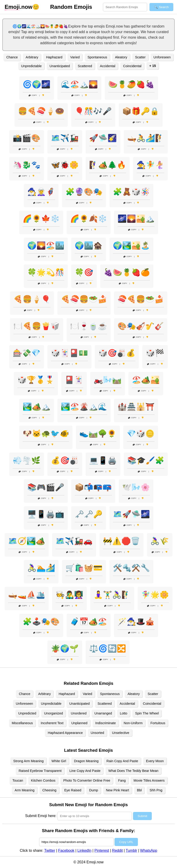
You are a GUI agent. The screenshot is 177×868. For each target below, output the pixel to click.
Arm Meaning (25, 790)
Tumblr (131, 851)
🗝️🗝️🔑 (89, 514)
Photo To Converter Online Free (87, 780)
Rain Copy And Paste (122, 761)
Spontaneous (97, 57)
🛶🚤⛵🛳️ (27, 595)
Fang (122, 780)
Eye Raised (73, 790)
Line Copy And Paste (85, 771)
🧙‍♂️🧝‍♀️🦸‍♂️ (41, 192)
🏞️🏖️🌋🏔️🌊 (84, 407)
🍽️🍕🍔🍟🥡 (37, 326)
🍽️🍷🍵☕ (89, 326)
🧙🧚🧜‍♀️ (150, 165)
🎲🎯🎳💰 (117, 353)
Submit (142, 816)
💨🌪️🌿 (27, 460)
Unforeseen (162, 57)
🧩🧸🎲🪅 (131, 192)
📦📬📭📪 (93, 487)
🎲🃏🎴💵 (69, 353)
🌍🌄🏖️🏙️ (46, 245)
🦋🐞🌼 (65, 165)
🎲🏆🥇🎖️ (36, 380)
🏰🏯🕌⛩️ (136, 407)
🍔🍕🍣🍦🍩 (41, 111)
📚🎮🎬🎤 (46, 487)
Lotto (124, 713)
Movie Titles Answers (149, 780)
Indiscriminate (106, 723)
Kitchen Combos (43, 780)
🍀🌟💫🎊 (46, 272)
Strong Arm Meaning (28, 761)
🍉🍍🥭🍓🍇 (131, 84)
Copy (33, 95)
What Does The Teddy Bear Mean (133, 771)
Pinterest (102, 851)
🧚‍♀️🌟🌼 (155, 595)
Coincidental (132, 66)
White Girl (59, 761)
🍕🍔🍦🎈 (32, 299)
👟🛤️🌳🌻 (98, 434)
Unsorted (97, 733)
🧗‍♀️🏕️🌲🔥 (108, 165)
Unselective (121, 733)
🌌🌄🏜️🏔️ (136, 219)
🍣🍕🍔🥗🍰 (141, 299)
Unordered (79, 713)
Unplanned (79, 723)
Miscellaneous (22, 723)
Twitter (50, 851)
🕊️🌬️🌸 (136, 487)
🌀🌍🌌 (37, 84)
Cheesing (49, 790)
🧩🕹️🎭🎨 (41, 622)
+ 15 (152, 66)
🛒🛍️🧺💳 (84, 568)
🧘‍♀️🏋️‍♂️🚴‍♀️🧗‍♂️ (112, 595)
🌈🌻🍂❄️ (89, 219)
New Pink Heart (118, 790)
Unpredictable (31, 66)
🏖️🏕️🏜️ (146, 380)
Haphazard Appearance (65, 733)
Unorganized (53, 713)
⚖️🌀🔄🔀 (108, 648)
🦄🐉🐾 (27, 165)
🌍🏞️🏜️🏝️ (131, 245)
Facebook (66, 851)
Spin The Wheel (147, 713)
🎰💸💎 (27, 353)
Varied (75, 57)
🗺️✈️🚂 (65, 138)
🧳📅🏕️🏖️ (89, 622)
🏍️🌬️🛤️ (108, 380)
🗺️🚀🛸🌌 (131, 514)
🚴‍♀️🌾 (160, 541)
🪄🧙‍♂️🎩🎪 (136, 622)
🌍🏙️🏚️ (89, 245)
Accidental (108, 66)
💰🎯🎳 (65, 460)
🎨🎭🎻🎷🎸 (141, 326)
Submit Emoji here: (41, 816)
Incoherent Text (52, 723)
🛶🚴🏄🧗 (146, 138)
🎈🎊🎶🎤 (93, 111)
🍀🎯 (84, 272)
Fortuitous (158, 723)
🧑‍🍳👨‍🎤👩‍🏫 (69, 595)
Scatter (140, 57)
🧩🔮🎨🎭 (84, 192)
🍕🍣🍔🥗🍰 (84, 299)
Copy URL (126, 842)
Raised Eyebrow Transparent (40, 771)
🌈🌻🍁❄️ (41, 219)
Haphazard (54, 57)
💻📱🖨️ (103, 460)
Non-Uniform (133, 723)
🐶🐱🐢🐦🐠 (46, 434)
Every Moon (155, 761)
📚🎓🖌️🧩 (146, 460)
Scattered (85, 66)
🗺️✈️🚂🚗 (74, 541)
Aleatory (121, 57)
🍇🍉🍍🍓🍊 (127, 272)
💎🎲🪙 (141, 434)
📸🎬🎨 (27, 138)
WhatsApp (149, 851)
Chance (12, 57)
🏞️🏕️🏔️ (37, 407)
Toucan (18, 780)
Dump (93, 790)
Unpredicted (27, 713)
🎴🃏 (74, 380)
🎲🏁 (155, 353)
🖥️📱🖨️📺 (46, 514)
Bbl (139, 790)
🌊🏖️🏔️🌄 (79, 84)
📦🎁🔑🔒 (141, 111)
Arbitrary (32, 57)
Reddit (117, 851)
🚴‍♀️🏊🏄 (41, 568)
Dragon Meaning (86, 761)
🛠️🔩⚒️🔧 (131, 568)
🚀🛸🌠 (103, 138)
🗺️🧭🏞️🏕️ (27, 541)
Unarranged (103, 713)
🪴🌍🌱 (65, 648)
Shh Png (156, 790)
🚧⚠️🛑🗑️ (121, 541)
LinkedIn (85, 851)
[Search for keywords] (125, 7)
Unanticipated (60, 66)
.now (19, 7)
